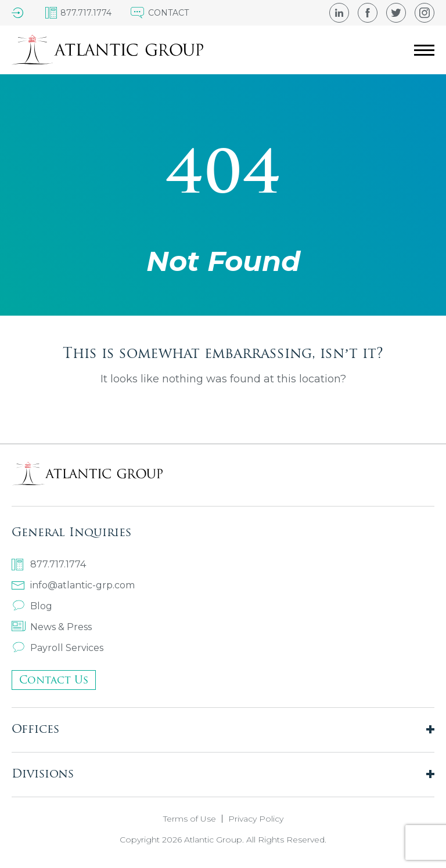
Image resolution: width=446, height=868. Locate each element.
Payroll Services (57, 648)
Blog (32, 606)
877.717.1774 (49, 565)
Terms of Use (190, 819)
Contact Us (54, 680)
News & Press (52, 627)
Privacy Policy (256, 819)
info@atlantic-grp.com (73, 585)
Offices (35, 728)
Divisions (43, 773)
